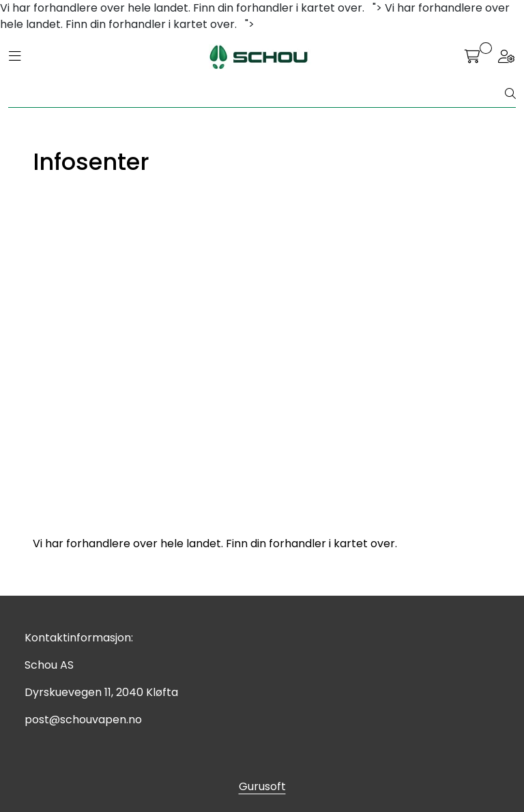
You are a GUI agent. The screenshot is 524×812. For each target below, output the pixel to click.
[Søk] (257, 94)
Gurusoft (262, 786)
